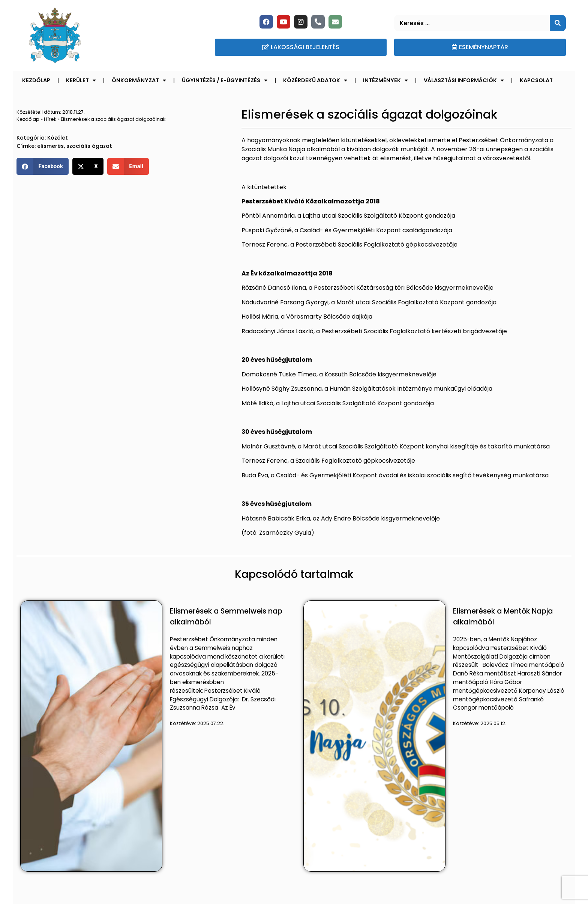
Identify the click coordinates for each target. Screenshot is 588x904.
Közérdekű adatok (315, 80)
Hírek (50, 119)
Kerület (81, 80)
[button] (43, 166)
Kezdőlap (36, 80)
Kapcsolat (536, 80)
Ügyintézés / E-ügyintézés (225, 80)
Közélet (58, 138)
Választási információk (464, 80)
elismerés (50, 146)
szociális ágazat (89, 146)
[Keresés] (558, 23)
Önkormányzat (139, 80)
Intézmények (385, 80)
